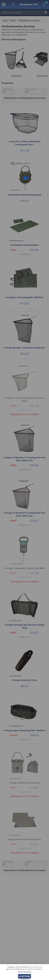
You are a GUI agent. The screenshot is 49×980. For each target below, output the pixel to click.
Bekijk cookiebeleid (25, 972)
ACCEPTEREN (24, 976)
